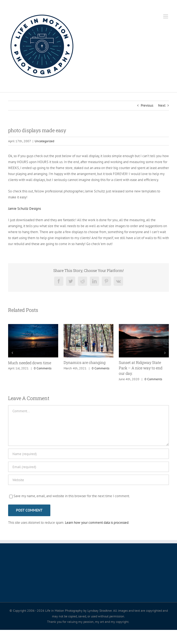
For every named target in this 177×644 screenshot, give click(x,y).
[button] (12, 353)
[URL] (88, 480)
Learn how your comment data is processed (97, 523)
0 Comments (43, 368)
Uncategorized (44, 141)
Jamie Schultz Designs (24, 209)
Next (162, 105)
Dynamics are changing (85, 362)
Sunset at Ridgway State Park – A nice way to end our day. (141, 368)
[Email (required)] (88, 467)
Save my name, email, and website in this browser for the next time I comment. (72, 496)
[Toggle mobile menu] (166, 16)
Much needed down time (30, 363)
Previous (147, 105)
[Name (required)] (88, 454)
